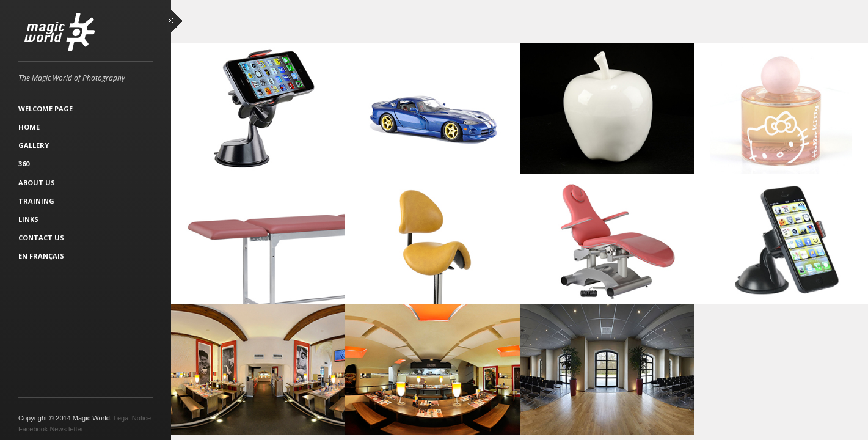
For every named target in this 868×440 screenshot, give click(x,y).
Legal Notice (132, 418)
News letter (66, 429)
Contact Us (41, 237)
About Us (37, 182)
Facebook (33, 429)
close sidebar (175, 22)
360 (24, 163)
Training (36, 201)
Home (29, 127)
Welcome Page (46, 108)
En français (41, 256)
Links (28, 219)
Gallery (34, 145)
